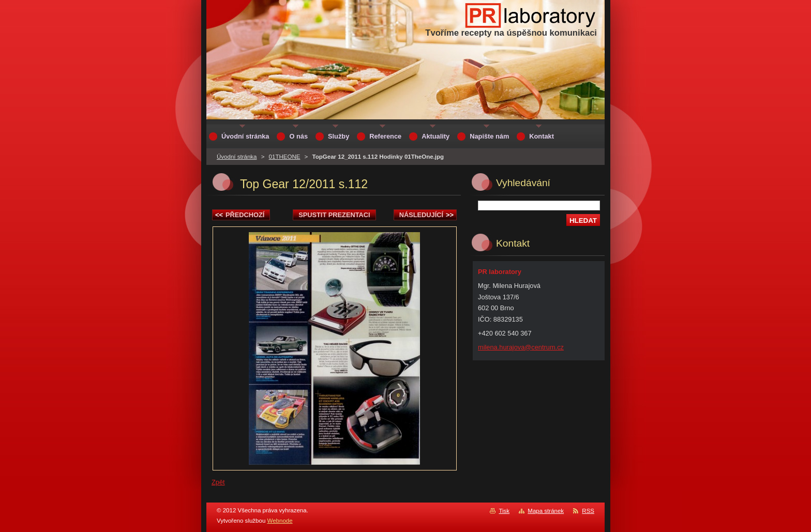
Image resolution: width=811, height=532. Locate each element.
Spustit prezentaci (334, 215)
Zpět (218, 482)
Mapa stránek (546, 511)
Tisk (504, 511)
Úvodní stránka (237, 157)
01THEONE (285, 157)
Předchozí (240, 215)
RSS (588, 511)
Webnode (280, 521)
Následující (426, 215)
